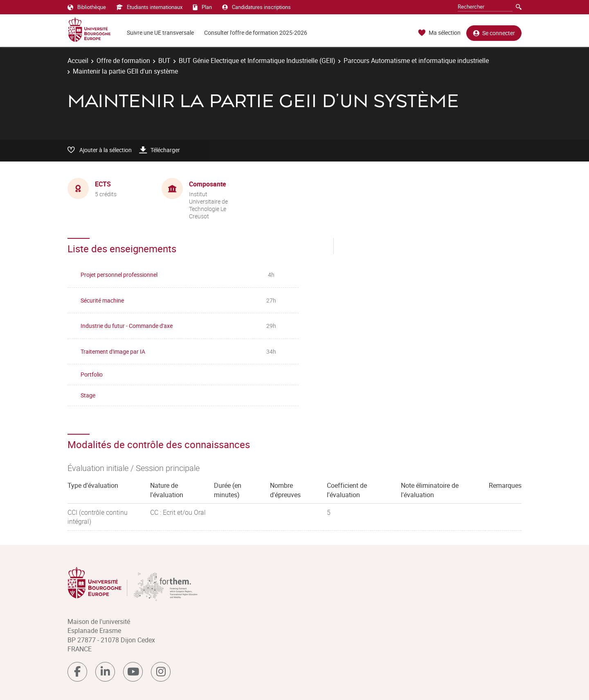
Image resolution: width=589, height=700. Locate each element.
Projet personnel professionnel (119, 275)
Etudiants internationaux (149, 7)
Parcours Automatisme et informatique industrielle (416, 61)
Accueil (78, 61)
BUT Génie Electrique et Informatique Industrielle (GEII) (257, 61)
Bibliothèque (87, 7)
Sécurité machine (102, 300)
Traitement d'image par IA (113, 351)
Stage (88, 395)
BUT (164, 61)
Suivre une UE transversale (160, 33)
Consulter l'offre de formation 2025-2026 (256, 33)
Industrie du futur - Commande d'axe (127, 326)
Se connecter (494, 33)
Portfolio (92, 374)
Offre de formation (123, 61)
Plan (202, 7)
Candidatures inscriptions (256, 7)
